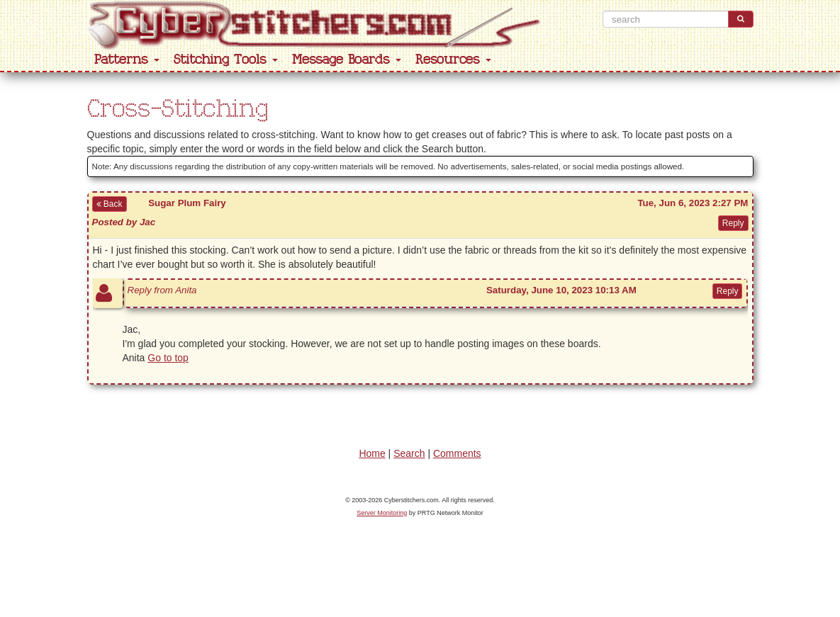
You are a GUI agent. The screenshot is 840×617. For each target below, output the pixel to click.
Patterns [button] (127, 60)
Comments (457, 453)
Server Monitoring (382, 513)
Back (110, 204)
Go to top (168, 358)
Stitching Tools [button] (226, 60)
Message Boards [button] (347, 60)
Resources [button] (453, 60)
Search (409, 453)
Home (372, 453)
